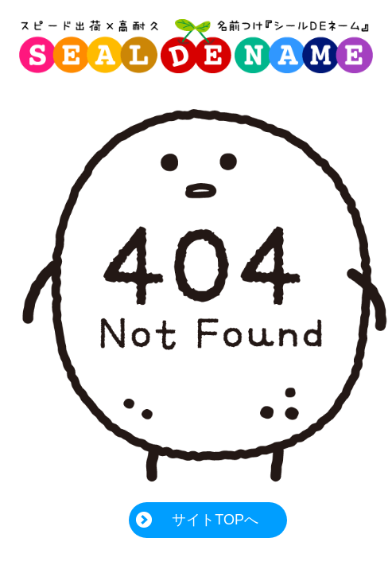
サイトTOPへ (215, 520)
